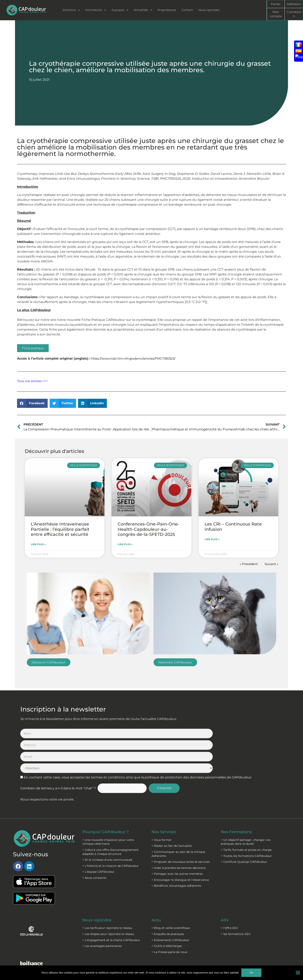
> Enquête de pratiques (168, 899)
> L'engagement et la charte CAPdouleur (111, 905)
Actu (156, 885)
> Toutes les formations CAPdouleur (246, 821)
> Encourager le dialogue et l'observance (180, 845)
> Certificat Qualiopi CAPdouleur (244, 827)
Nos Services (164, 797)
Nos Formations (237, 797)
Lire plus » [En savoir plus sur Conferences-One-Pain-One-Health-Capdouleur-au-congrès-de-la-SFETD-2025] (125, 544)
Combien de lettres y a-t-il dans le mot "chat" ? (58, 754)
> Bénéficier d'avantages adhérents (176, 851)
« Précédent (247, 564)
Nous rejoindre (98, 885)
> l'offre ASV (229, 893)
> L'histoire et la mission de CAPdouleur (111, 831)
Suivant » (271, 564)
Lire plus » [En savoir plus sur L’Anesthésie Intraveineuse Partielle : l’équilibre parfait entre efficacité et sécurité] (38, 544)
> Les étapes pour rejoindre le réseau (108, 899)
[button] (32, 403)
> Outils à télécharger (167, 911)
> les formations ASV (236, 899)
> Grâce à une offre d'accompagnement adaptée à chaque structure (110, 817)
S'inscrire (167, 754)
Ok (251, 973)
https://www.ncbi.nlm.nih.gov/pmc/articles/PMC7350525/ (136, 358)
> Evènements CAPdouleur (170, 905)
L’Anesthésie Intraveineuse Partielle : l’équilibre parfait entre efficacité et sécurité (60, 529)
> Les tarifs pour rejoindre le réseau (107, 893)
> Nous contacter (95, 843)
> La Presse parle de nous (169, 917)
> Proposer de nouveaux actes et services (181, 827)
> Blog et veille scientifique (171, 893)
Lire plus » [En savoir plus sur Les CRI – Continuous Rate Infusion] (212, 539)
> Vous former (162, 805)
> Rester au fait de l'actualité (172, 811)
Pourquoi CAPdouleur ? (107, 797)
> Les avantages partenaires (102, 911)
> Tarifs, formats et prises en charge (246, 815)
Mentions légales (107, 960)
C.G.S (140, 960)
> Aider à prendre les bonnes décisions (179, 833)
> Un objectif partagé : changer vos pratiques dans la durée (246, 807)
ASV (225, 885)
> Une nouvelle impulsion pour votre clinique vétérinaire (108, 807)
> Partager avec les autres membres (177, 839)
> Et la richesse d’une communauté (107, 825)
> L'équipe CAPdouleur (98, 837)
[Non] (298, 973)
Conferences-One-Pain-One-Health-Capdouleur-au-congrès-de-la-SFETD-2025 (148, 529)
